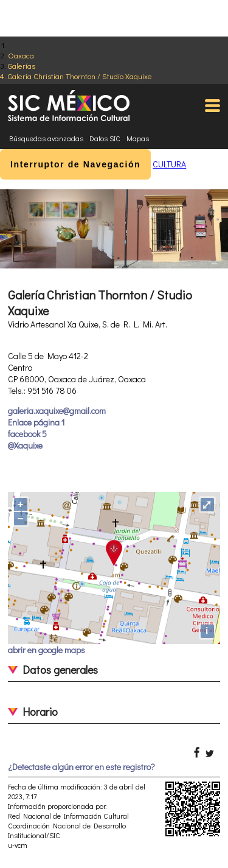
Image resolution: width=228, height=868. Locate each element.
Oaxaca (21, 55)
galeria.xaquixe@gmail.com (57, 411)
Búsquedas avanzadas (46, 138)
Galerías (22, 65)
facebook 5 (27, 434)
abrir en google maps (47, 650)
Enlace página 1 (36, 422)
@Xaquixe (25, 445)
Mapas (138, 138)
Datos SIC (105, 138)
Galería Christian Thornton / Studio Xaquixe (80, 76)
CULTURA (169, 164)
